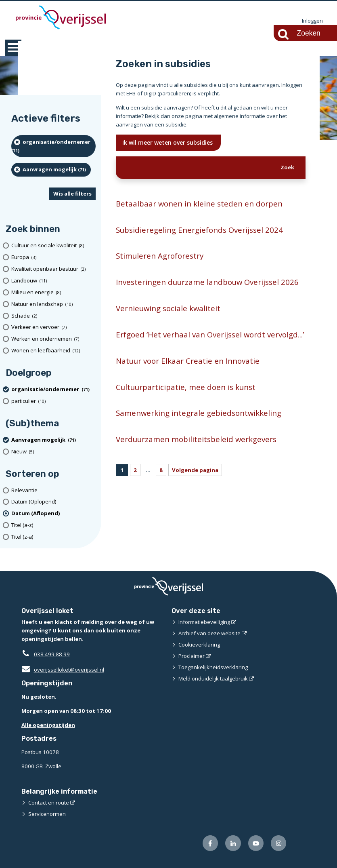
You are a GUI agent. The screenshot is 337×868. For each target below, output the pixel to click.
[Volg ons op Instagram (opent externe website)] (279, 843)
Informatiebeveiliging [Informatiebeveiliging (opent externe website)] (204, 622)
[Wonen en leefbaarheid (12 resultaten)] (53, 351)
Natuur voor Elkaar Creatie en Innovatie (188, 361)
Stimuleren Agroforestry (160, 256)
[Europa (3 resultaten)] (53, 257)
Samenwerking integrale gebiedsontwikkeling (199, 413)
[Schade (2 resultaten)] (53, 316)
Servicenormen (47, 814)
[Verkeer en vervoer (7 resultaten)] (53, 328)
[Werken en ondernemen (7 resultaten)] (53, 339)
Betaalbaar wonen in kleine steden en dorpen (199, 203)
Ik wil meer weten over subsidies (168, 142)
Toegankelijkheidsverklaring (213, 667)
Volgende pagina (195, 470)
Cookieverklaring (199, 645)
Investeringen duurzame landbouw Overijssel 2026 (207, 282)
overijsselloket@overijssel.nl (63, 670)
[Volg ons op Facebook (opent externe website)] (210, 843)
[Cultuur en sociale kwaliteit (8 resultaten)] (53, 245)
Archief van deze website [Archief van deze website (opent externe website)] (209, 633)
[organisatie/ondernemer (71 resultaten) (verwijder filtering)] (53, 146)
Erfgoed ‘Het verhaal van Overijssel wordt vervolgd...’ (210, 334)
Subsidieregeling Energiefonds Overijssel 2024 (199, 230)
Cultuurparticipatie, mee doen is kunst (186, 387)
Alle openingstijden (48, 725)
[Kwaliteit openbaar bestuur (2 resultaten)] (53, 269)
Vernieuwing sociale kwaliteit (168, 308)
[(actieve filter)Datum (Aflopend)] (53, 513)
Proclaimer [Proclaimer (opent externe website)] (192, 656)
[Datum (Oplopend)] (53, 502)
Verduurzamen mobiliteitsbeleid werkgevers (196, 439)
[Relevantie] (53, 490)
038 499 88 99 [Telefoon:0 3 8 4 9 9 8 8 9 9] (52, 654)
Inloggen (312, 21)
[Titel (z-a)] (53, 537)
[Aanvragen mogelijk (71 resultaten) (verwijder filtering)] (51, 170)
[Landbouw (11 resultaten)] (53, 281)
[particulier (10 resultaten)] (53, 401)
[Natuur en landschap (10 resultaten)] (53, 304)
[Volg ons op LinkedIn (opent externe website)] (233, 843)
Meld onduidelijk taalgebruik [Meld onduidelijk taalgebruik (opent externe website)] (213, 678)
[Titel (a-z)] (53, 525)
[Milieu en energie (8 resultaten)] (53, 292)
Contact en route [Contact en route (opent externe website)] (49, 803)
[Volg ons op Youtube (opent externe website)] (256, 843)
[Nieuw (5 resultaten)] (53, 452)
